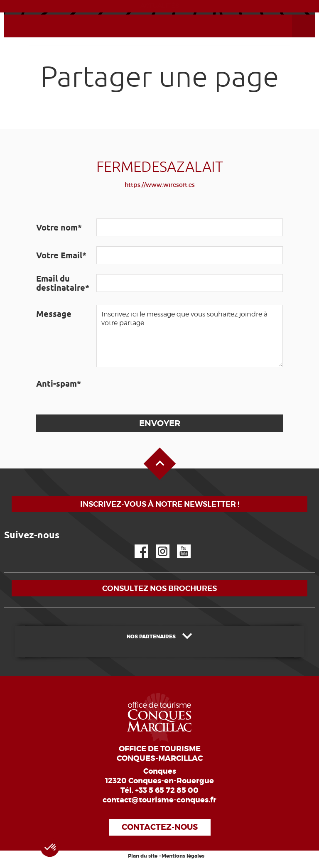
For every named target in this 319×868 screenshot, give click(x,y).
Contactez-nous (160, 827)
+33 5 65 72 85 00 (167, 790)
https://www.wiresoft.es (160, 185)
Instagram (157, 545)
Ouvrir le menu (294, 15)
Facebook (136, 545)
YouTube (178, 545)
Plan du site (143, 856)
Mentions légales (183, 856)
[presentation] (159, 391)
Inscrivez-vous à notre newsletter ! (160, 504)
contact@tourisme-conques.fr (159, 800)
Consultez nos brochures (159, 588)
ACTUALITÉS (160, 6)
